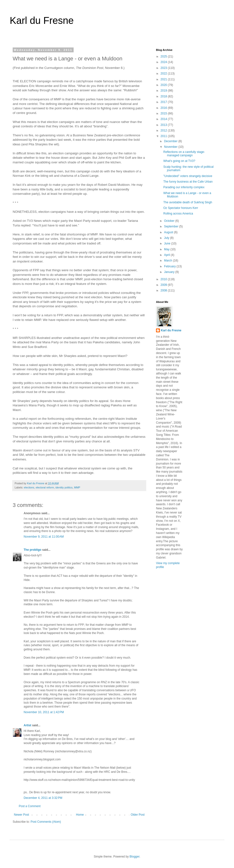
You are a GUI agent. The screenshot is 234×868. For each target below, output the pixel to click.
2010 (164, 279)
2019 (164, 91)
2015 (164, 113)
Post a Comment (30, 806)
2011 (164, 136)
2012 (164, 131)
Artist (27, 725)
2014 (164, 119)
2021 (164, 79)
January (170, 272)
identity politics (64, 487)
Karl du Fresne (42, 20)
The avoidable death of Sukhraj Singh (188, 202)
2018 (164, 96)
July (167, 238)
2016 (164, 108)
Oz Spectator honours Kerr (181, 208)
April (167, 255)
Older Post (138, 815)
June (168, 243)
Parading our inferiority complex (184, 187)
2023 (164, 68)
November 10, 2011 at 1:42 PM (44, 712)
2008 (164, 290)
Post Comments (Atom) (46, 822)
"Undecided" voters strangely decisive (188, 176)
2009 (164, 285)
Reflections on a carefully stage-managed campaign (184, 154)
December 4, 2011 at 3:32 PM (43, 798)
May (167, 249)
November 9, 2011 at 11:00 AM (44, 537)
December (171, 141)
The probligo (33, 550)
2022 (164, 74)
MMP (77, 487)
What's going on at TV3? (179, 161)
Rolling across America (178, 214)
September (172, 226)
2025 (164, 56)
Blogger (134, 857)
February (170, 266)
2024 (164, 62)
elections (29, 487)
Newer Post (21, 815)
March (169, 261)
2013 (164, 125)
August (169, 232)
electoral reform (45, 487)
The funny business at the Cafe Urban (188, 182)
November (171, 147)
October (170, 221)
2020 (164, 85)
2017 (164, 102)
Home (80, 815)
